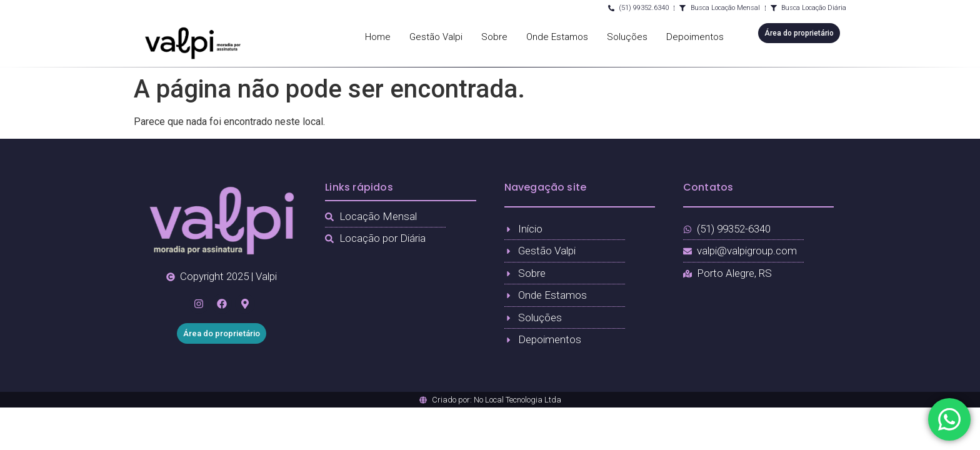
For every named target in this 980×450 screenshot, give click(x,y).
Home (378, 37)
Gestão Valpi (436, 37)
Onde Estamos (557, 37)
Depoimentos (695, 37)
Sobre (494, 37)
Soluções (627, 37)
